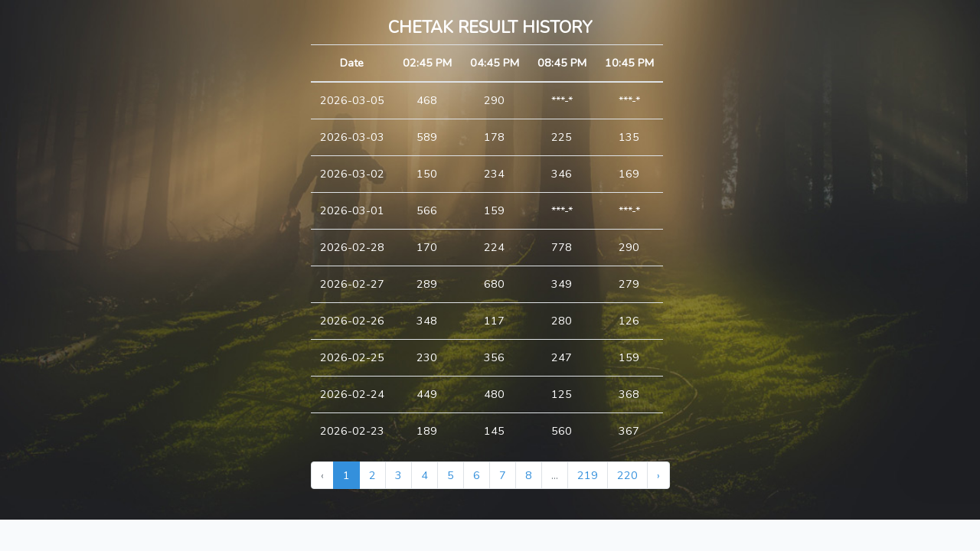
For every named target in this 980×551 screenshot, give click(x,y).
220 (627, 475)
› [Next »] (658, 475)
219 (588, 475)
